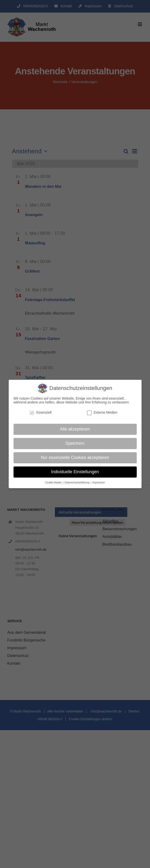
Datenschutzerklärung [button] (77, 482)
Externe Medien (102, 412)
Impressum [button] (99, 482)
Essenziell (40, 412)
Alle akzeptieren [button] (75, 429)
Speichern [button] (75, 443)
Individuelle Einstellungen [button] (75, 472)
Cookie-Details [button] (54, 482)
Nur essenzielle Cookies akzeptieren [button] (75, 458)
